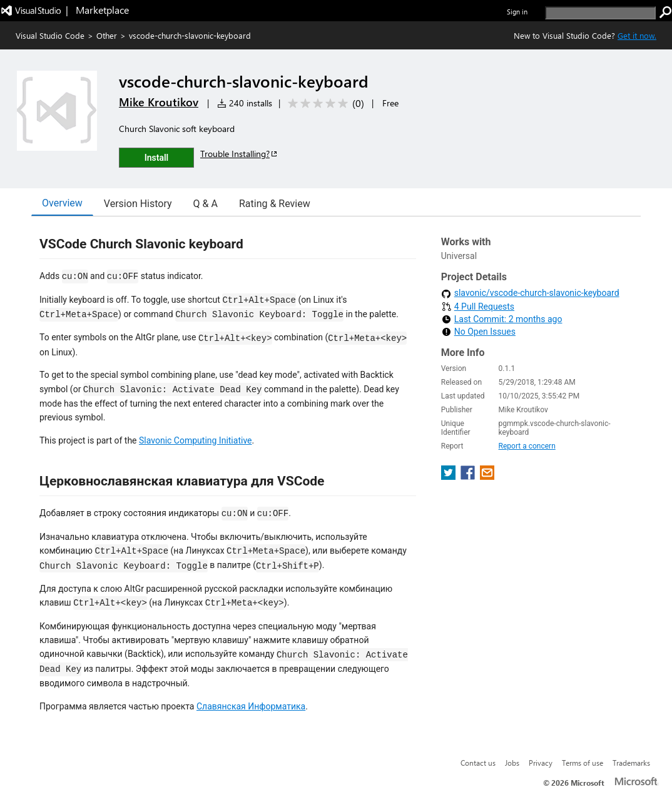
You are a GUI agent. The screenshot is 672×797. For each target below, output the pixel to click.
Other (107, 35)
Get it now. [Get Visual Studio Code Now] (637, 35)
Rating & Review (275, 204)
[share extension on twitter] (450, 476)
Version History (138, 204)
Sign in (517, 12)
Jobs (512, 763)
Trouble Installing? (239, 154)
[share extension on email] (487, 476)
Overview (62, 203)
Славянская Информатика (251, 706)
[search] (600, 13)
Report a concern (527, 446)
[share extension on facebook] (469, 476)
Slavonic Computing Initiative (195, 440)
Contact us (478, 763)
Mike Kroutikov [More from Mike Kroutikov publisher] (159, 102)
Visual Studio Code (50, 35)
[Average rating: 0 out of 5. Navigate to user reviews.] (324, 104)
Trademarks (631, 763)
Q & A (206, 204)
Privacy (541, 763)
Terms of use (583, 763)
